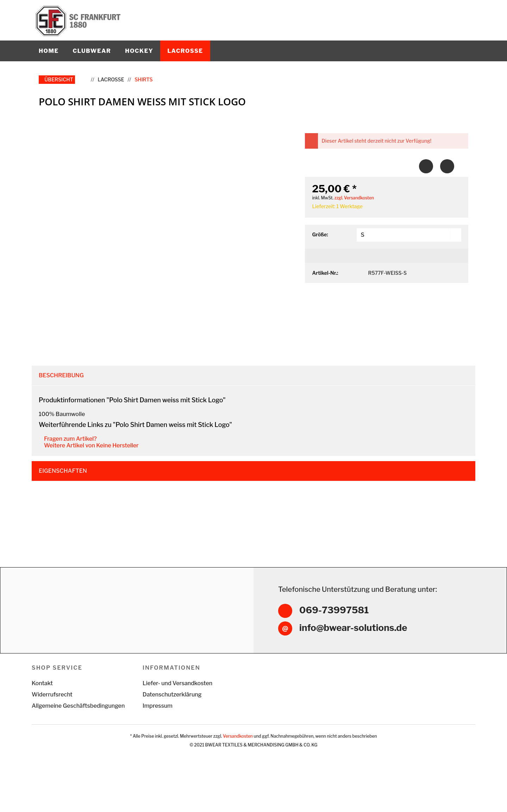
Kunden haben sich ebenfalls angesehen (104, 494)
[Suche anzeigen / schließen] (421, 14)
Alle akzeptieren (431, 794)
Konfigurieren (478, 794)
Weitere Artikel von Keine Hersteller (89, 445)
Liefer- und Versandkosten (177, 706)
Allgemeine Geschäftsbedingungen (78, 729)
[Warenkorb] (467, 14)
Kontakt (42, 706)
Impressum (158, 729)
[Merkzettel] (436, 14)
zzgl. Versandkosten (354, 198)
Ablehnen (390, 794)
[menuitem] (421, 14)
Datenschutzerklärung (172, 718)
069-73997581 (334, 634)
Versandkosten (238, 759)
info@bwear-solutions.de (353, 651)
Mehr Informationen (256, 801)
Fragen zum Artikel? (68, 439)
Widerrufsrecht (52, 718)
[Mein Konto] (451, 14)
